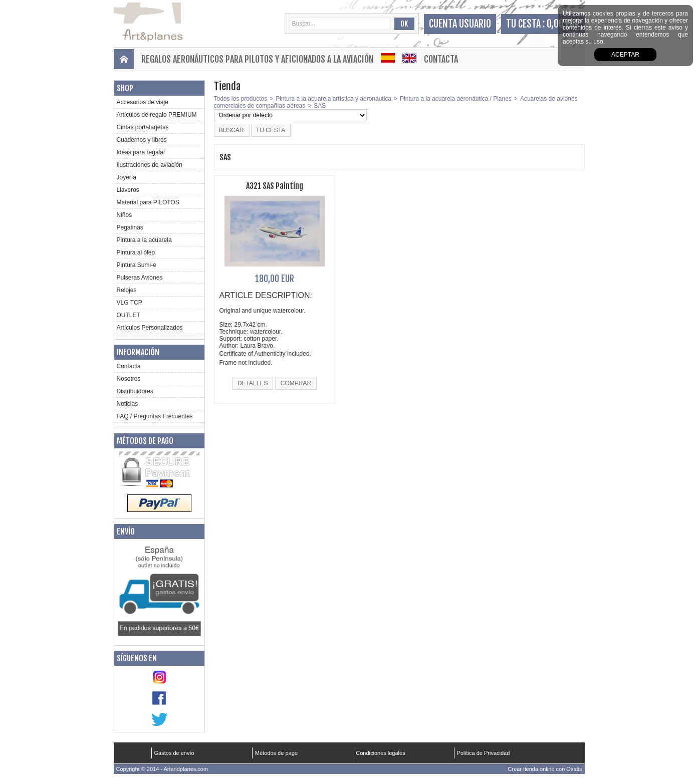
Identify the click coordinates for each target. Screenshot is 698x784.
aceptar (625, 55)
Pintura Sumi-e (137, 265)
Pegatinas (130, 227)
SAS (320, 106)
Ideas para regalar (141, 152)
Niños (125, 215)
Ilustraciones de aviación (150, 165)
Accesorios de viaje (143, 102)
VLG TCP (130, 303)
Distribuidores (135, 391)
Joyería (127, 177)
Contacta (441, 59)
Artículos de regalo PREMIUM (157, 115)
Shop (125, 88)
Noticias (128, 404)
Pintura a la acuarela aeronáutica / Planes (456, 99)
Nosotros (129, 379)
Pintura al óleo (136, 252)
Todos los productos (241, 99)
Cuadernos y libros (142, 140)
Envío (126, 532)
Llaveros (128, 190)
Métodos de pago (145, 441)
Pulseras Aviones (140, 278)
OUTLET (129, 315)
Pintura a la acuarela (144, 240)
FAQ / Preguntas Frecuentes (155, 416)
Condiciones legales (380, 753)
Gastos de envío (174, 753)
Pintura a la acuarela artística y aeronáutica (333, 99)
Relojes (127, 290)
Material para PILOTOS (148, 202)
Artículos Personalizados (150, 328)
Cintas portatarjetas (143, 127)
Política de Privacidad (484, 753)
